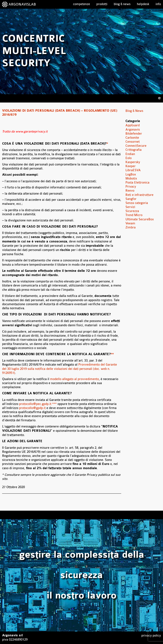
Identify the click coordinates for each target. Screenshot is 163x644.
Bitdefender (134, 134)
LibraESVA (133, 170)
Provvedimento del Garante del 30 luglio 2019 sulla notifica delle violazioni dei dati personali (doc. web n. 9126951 (60, 369)
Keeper (131, 166)
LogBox (131, 175)
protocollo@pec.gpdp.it (35, 404)
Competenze (81, 4)
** (112, 354)
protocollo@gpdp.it (32, 408)
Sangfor (131, 199)
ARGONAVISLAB (22, 4)
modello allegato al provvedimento (74, 379)
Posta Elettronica (137, 183)
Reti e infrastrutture (139, 195)
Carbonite (132, 138)
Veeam (130, 223)
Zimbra (131, 227)
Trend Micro (134, 215)
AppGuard (133, 125)
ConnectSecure (136, 146)
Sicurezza (132, 211)
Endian (130, 154)
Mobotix (131, 179)
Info (158, 4)
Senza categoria (137, 203)
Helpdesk (143, 4)
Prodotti (102, 4)
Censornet (133, 142)
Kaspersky (133, 162)
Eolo (129, 158)
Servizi (130, 207)
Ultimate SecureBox (140, 219)
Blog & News (122, 4)
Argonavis (133, 130)
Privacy (131, 187)
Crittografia (133, 150)
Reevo (130, 191)
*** (54, 404)
